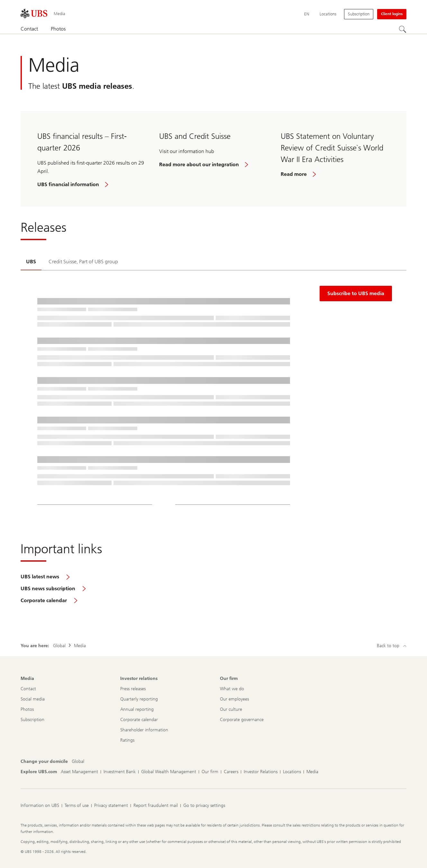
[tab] (31, 262)
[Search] (403, 29)
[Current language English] (307, 14)
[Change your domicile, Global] (78, 762)
